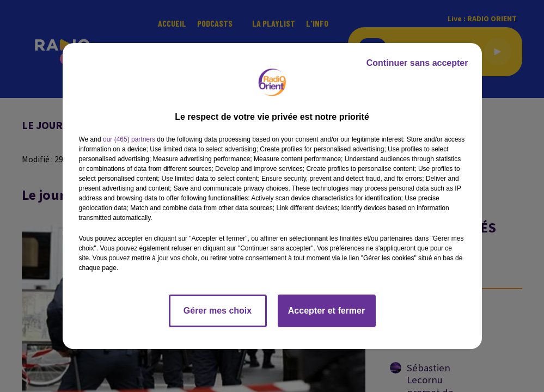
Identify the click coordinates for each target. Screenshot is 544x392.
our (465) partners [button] (129, 139)
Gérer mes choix (218, 311)
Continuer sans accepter (417, 63)
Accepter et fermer (326, 311)
